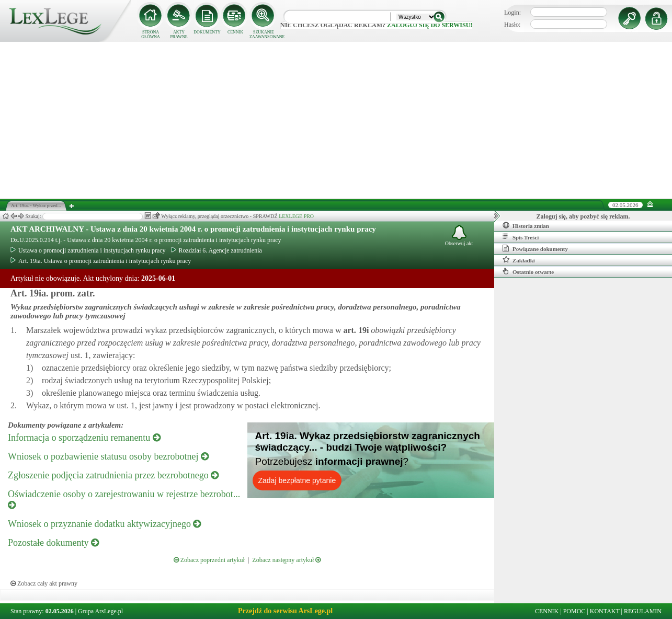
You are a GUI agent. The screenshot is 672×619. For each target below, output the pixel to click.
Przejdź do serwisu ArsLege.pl (285, 611)
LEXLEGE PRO (296, 216)
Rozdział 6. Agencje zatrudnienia (217, 250)
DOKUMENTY (207, 32)
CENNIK (235, 32)
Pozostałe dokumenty (53, 543)
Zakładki (519, 260)
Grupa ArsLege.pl (100, 611)
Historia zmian (526, 225)
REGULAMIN (643, 611)
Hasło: (512, 25)
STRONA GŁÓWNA (151, 35)
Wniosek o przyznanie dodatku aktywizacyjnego (104, 524)
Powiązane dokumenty (535, 248)
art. (355, 330)
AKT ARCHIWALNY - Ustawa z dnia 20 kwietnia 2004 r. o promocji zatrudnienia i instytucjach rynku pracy (193, 229)
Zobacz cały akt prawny (44, 583)
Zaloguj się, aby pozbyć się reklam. (583, 216)
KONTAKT (605, 611)
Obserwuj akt (459, 236)
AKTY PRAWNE (179, 35)
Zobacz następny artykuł (286, 560)
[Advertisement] (336, 120)
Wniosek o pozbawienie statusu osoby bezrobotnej (108, 456)
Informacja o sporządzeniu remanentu (84, 438)
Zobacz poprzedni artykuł (209, 560)
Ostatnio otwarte (528, 271)
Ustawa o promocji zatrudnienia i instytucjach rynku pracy (88, 250)
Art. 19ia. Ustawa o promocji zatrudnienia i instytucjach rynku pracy (101, 261)
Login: (512, 13)
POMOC (574, 611)
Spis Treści (521, 237)
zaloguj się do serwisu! (430, 25)
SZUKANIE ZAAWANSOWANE (264, 35)
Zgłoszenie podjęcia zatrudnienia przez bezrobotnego (113, 475)
